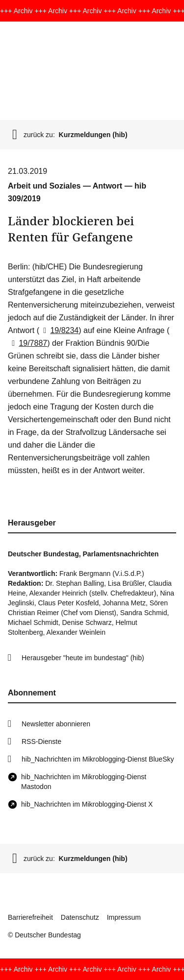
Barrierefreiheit (30, 917)
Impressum (124, 917)
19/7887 (27, 343)
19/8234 (59, 330)
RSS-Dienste (41, 741)
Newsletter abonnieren (56, 724)
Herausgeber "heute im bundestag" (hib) (83, 658)
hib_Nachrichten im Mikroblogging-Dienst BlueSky (98, 759)
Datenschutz (80, 917)
